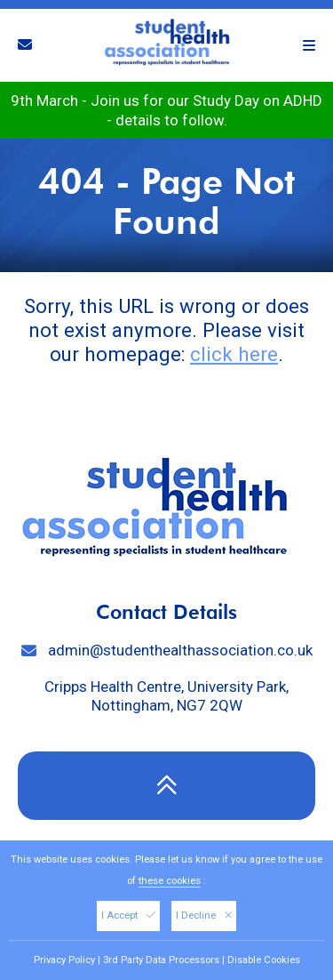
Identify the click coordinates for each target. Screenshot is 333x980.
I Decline (204, 916)
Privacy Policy (64, 960)
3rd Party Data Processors (161, 960)
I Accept (128, 916)
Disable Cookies (264, 960)
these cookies (170, 881)
